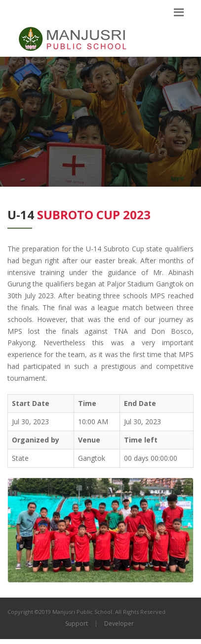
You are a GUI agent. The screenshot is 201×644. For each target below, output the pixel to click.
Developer (119, 624)
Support (77, 624)
